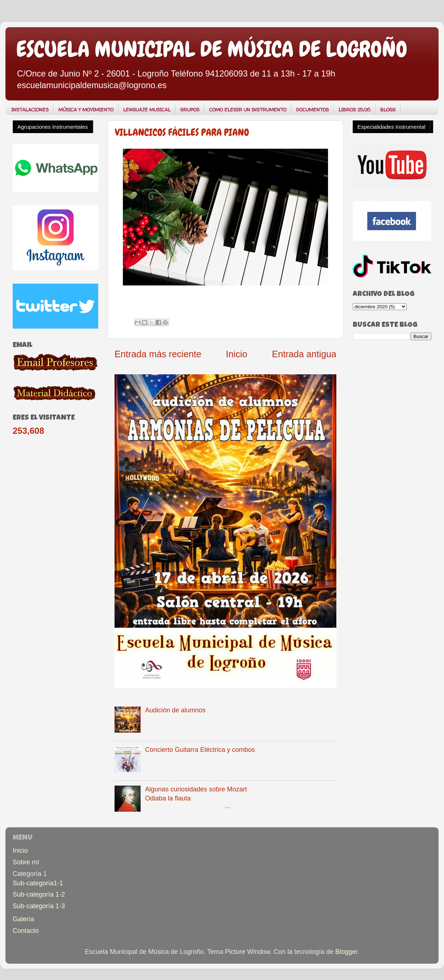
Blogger (346, 952)
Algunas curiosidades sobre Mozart (196, 789)
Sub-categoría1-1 (38, 883)
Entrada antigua (304, 354)
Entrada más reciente (158, 354)
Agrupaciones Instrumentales (53, 127)
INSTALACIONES (30, 110)
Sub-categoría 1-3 (39, 906)
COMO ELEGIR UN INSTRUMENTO (248, 110)
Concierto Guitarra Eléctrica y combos (200, 750)
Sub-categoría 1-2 (39, 894)
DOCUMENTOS (312, 110)
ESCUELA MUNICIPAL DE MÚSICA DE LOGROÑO (212, 49)
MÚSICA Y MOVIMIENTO (86, 110)
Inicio (236, 354)
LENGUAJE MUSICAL (147, 110)
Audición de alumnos (175, 710)
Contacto (26, 931)
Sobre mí (26, 862)
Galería (23, 919)
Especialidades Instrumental (391, 127)
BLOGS (388, 110)
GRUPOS (190, 110)
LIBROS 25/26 (354, 110)
